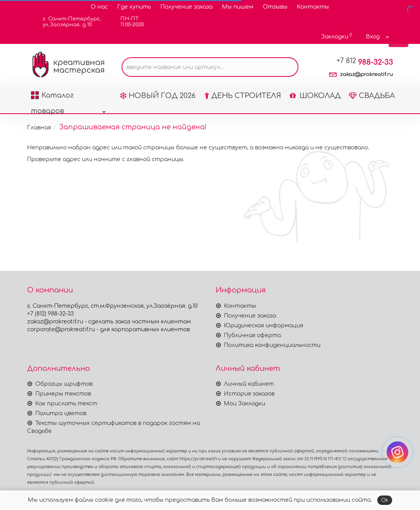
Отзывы (275, 7)
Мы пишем (238, 7)
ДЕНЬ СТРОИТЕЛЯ (243, 96)
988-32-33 (365, 62)
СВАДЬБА (372, 96)
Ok (385, 500)
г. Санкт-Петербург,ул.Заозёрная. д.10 (67, 22)
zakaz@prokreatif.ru (366, 74)
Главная (39, 128)
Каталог (68, 98)
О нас (99, 7)
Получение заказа (186, 7)
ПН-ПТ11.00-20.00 (127, 22)
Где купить (134, 7)
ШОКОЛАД (315, 96)
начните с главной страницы (138, 159)
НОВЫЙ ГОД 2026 (158, 96)
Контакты (313, 7)
